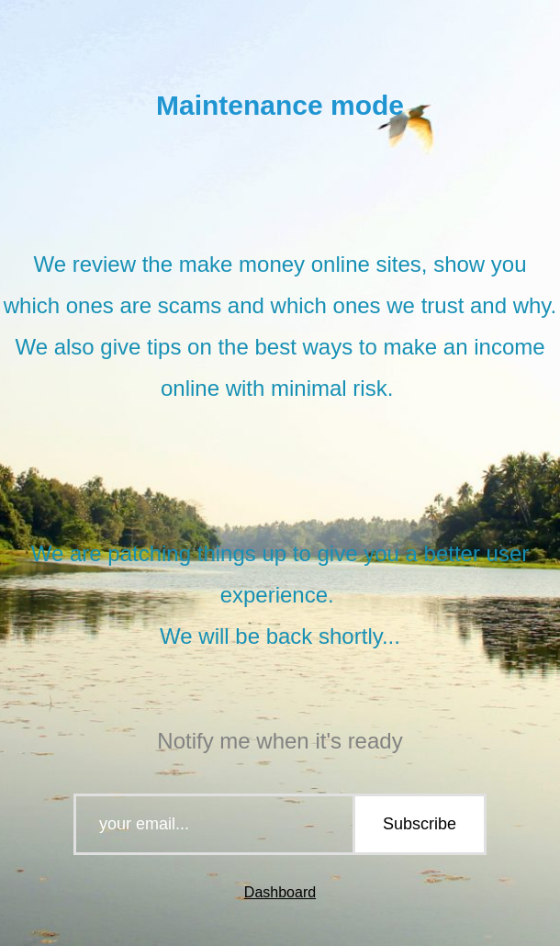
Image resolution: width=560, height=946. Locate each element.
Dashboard (280, 892)
